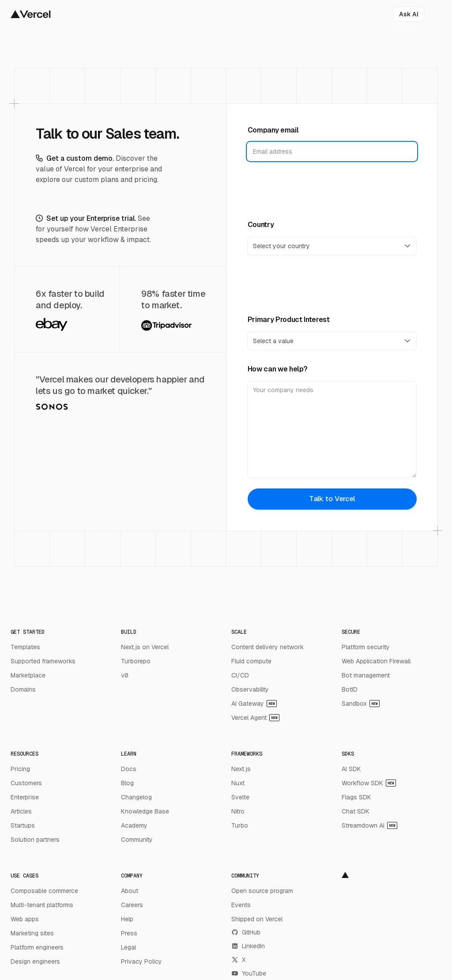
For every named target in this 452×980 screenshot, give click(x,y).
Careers (132, 905)
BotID (350, 689)
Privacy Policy (141, 961)
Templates (25, 647)
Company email (273, 130)
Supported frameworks (43, 661)
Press (129, 933)
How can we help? (278, 369)
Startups (23, 825)
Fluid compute (251, 661)
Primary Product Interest (289, 320)
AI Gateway (254, 704)
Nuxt (238, 783)
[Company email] (332, 151)
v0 (124, 675)
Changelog (136, 797)
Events (241, 905)
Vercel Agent (255, 718)
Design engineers (35, 961)
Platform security (366, 647)
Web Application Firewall (376, 661)
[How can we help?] (332, 429)
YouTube (249, 973)
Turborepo (136, 661)
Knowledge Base (145, 811)
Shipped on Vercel (257, 919)
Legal (128, 947)
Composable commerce (44, 891)
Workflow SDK (369, 783)
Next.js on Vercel (145, 647)
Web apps (25, 919)
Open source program (262, 891)
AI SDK (351, 769)
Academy (134, 825)
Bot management (366, 675)
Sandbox (361, 704)
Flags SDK (356, 797)
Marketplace (28, 675)
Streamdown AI (369, 825)
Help (127, 919)
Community (137, 840)
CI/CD (240, 675)
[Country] (332, 246)
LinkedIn (248, 946)
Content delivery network (267, 647)
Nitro (238, 811)
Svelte (240, 797)
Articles (21, 811)
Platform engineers (37, 947)
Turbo (240, 825)
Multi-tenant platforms (42, 905)
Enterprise (25, 797)
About (130, 891)
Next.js (241, 769)
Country (261, 225)
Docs (129, 769)
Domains (23, 689)
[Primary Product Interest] (332, 341)
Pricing (20, 769)
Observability (250, 689)
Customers (26, 783)
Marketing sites (32, 933)
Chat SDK (356, 811)
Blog (127, 783)
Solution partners (35, 840)
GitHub (246, 932)
